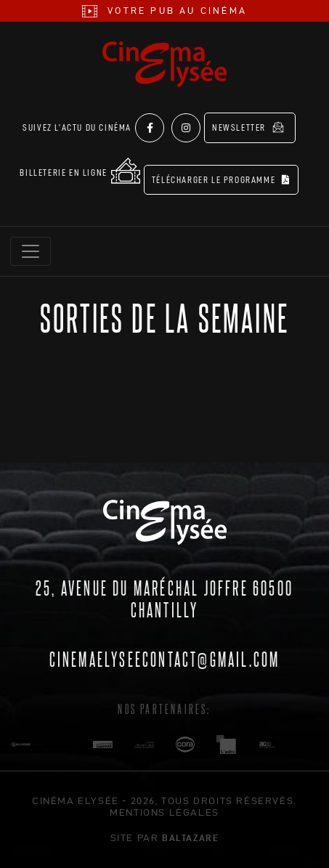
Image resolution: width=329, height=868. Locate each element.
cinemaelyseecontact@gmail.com (165, 658)
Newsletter (248, 127)
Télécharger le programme (221, 180)
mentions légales (164, 812)
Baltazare (190, 837)
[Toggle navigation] (31, 251)
